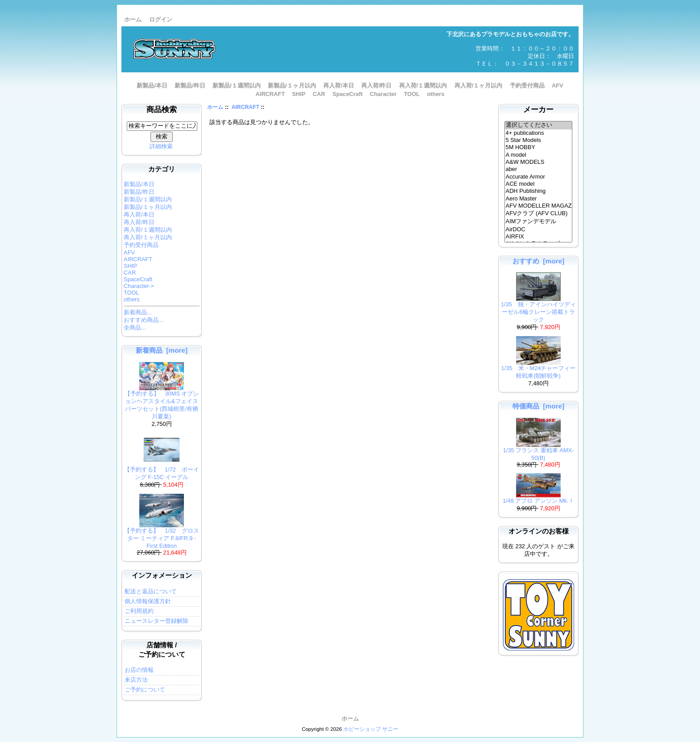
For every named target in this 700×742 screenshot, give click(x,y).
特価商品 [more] (538, 406)
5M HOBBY (539, 147)
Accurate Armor (539, 177)
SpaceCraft (348, 94)
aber (539, 169)
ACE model (539, 184)
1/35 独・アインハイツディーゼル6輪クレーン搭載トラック (538, 309)
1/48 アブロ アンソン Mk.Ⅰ (538, 498)
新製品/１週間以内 (237, 85)
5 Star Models (539, 140)
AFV (558, 85)
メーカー (538, 110)
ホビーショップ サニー (371, 729)
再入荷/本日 (339, 85)
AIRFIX (539, 237)
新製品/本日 (152, 85)
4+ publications (539, 133)
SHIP (299, 94)
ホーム (133, 19)
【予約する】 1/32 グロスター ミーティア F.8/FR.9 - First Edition (162, 536)
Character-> (139, 286)
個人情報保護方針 (148, 601)
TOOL (412, 94)
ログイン (161, 19)
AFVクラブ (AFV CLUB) (539, 214)
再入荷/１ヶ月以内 (479, 85)
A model (539, 155)
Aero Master (539, 199)
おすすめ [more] (538, 261)
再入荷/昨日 (377, 85)
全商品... (135, 327)
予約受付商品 (527, 85)
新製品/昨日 (190, 85)
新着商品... (138, 312)
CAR (319, 94)
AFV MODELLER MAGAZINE (539, 206)
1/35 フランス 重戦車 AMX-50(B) (539, 451)
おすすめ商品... (144, 320)
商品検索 (162, 110)
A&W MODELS (539, 162)
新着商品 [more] (162, 350)
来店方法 (136, 680)
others (435, 94)
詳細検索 (161, 146)
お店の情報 (139, 670)
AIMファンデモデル (539, 222)
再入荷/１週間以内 (423, 85)
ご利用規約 (139, 611)
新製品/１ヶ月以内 (292, 85)
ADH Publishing (539, 191)
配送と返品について (151, 591)
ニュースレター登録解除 (156, 621)
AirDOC (539, 229)
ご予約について (145, 690)
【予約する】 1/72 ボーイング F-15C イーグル (162, 471)
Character (383, 94)
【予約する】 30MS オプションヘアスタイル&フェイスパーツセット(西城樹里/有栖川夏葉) (162, 402)
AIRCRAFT (246, 107)
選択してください (539, 125)
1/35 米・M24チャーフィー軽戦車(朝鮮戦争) (539, 369)
